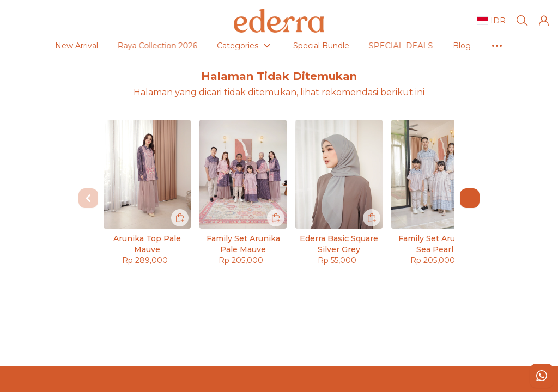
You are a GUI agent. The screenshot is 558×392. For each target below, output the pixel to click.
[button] (544, 21)
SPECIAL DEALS (359, 46)
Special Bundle (277, 46)
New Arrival (32, 46)
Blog (417, 46)
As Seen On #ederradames (497, 46)
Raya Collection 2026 (116, 46)
